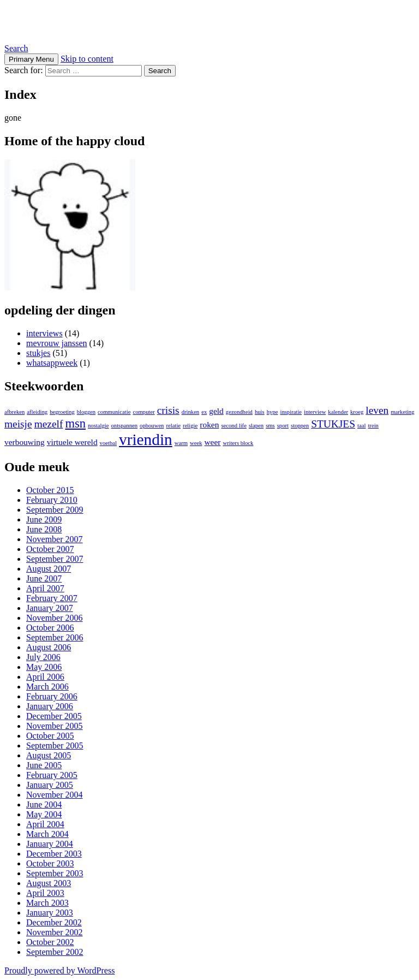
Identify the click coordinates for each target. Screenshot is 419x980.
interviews (44, 333)
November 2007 (55, 539)
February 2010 (52, 500)
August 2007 (49, 569)
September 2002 (55, 952)
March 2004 (47, 834)
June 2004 (44, 804)
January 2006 (50, 706)
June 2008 (44, 529)
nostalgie (98, 426)
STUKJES (333, 424)
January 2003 (50, 913)
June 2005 (44, 765)
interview (315, 412)
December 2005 (54, 716)
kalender (338, 412)
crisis (168, 410)
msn (75, 423)
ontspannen (125, 426)
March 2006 (47, 687)
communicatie (114, 412)
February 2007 (52, 598)
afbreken (14, 412)
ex (204, 412)
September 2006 (55, 637)
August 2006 (49, 647)
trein (373, 426)
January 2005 (50, 785)
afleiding (37, 412)
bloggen (86, 412)
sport (283, 426)
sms (270, 426)
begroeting (62, 412)
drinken (191, 412)
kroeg (357, 412)
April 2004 (45, 824)
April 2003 (45, 893)
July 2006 (43, 657)
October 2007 (50, 549)
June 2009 (44, 519)
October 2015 (50, 490)
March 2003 (47, 903)
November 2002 (55, 932)
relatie (173, 426)
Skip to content (87, 59)
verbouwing (25, 442)
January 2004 (50, 844)
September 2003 (55, 873)
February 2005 (52, 775)
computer (143, 412)
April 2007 (45, 588)
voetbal (108, 443)
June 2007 (44, 578)
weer (212, 442)
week (196, 443)
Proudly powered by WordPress (59, 970)
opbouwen (152, 426)
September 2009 (55, 510)
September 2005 (55, 746)
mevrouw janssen (57, 343)
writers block (238, 443)
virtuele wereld (72, 442)
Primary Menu (31, 59)
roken (209, 424)
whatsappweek (52, 363)
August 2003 (49, 883)
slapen (256, 426)
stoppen (300, 426)
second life (234, 426)
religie (190, 426)
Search (16, 48)
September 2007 (55, 559)
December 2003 (54, 854)
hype (273, 412)
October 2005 (50, 736)
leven (377, 410)
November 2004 (55, 795)
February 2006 (52, 696)
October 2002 (50, 942)
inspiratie (291, 412)
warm (181, 443)
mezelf (49, 424)
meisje (18, 424)
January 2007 (50, 608)
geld (216, 411)
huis (260, 412)
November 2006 (55, 618)
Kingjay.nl (43, 21)
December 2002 (54, 922)
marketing (402, 412)
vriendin (146, 439)
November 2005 (55, 726)
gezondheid (239, 412)
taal (361, 426)
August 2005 (49, 755)
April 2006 (45, 677)
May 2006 (44, 667)
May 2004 (44, 814)
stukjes (38, 353)
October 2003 (50, 863)
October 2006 (50, 628)
